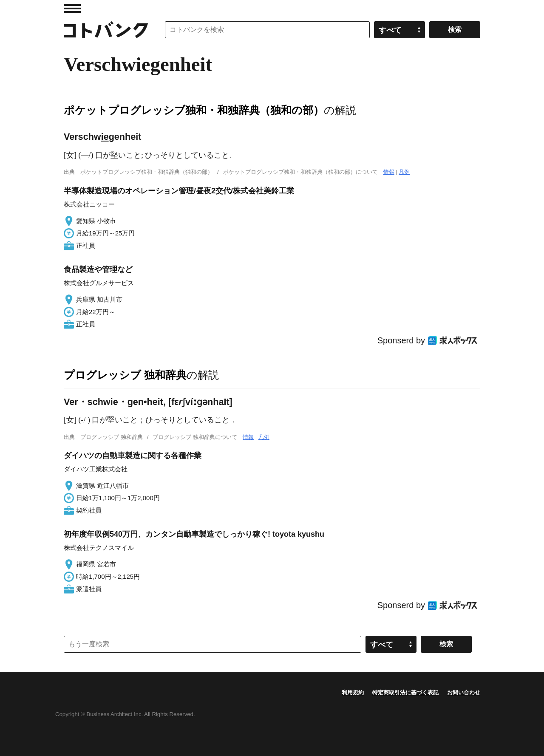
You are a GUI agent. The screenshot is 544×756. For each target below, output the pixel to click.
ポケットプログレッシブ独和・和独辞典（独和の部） (194, 110)
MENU (72, 8)
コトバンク (106, 30)
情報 (389, 172)
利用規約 (353, 692)
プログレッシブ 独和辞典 (125, 375)
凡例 (404, 172)
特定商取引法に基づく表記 (405, 692)
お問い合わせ (464, 692)
